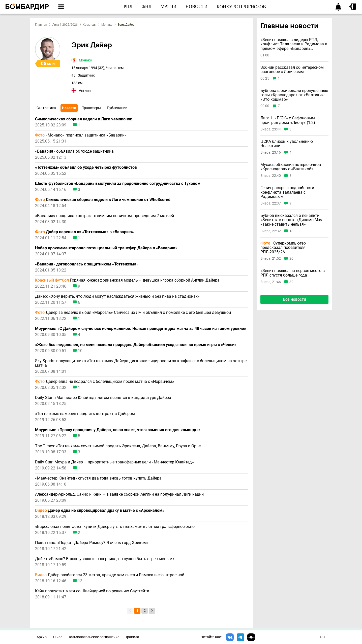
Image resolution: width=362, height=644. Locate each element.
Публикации (117, 108)
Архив (42, 637)
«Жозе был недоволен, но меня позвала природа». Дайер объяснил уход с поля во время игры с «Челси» (136, 345)
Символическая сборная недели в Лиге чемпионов (84, 119)
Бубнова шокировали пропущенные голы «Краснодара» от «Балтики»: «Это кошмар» (294, 95)
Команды (89, 25)
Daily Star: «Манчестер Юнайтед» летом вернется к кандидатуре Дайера (103, 398)
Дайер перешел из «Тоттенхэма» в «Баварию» (84, 232)
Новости (69, 108)
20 (291, 259)
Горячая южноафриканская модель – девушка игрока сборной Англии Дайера (127, 280)
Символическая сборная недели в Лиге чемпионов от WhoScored (103, 200)
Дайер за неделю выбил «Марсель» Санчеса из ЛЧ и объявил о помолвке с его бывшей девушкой (133, 313)
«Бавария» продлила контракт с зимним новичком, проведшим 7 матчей (104, 216)
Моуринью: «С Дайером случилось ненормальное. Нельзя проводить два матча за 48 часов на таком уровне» (141, 329)
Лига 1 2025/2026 (65, 25)
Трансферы (92, 108)
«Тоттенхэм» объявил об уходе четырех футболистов (86, 167)
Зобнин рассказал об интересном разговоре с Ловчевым (292, 70)
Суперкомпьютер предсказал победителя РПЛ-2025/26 (283, 248)
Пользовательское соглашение (93, 637)
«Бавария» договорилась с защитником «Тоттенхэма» (87, 264)
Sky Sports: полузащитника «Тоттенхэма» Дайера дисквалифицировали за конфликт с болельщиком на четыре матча (141, 363)
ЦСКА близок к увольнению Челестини (287, 144)
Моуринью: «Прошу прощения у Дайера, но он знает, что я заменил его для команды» (118, 430)
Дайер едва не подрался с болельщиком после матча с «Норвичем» (105, 382)
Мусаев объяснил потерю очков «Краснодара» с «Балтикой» (291, 167)
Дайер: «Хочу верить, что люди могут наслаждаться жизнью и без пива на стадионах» (117, 296)
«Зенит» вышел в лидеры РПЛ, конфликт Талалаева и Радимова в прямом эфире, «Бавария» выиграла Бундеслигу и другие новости (294, 44)
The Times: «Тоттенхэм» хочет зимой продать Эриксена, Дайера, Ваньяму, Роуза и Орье (118, 446)
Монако (107, 25)
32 (291, 282)
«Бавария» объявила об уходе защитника (74, 151)
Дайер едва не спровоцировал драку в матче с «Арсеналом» (100, 511)
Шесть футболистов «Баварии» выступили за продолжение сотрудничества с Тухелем (118, 184)
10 (80, 351)
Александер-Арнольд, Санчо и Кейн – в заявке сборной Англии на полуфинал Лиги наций (119, 494)
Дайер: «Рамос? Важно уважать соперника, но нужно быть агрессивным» (105, 559)
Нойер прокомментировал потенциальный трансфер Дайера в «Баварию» (106, 248)
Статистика (46, 108)
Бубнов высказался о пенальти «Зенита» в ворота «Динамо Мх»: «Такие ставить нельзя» (292, 220)
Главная (41, 25)
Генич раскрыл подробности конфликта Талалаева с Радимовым (287, 192)
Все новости (294, 299)
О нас (58, 637)
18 (291, 231)
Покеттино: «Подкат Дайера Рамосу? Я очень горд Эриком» (92, 543)
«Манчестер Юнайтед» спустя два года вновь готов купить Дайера (98, 478)
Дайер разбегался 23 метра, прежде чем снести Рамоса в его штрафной (110, 575)
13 (80, 581)
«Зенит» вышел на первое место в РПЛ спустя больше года (293, 273)
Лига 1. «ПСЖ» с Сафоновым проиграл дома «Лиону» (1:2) (288, 120)
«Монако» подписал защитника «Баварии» (81, 135)
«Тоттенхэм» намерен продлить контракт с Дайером (85, 414)
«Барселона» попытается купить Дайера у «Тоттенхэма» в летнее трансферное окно (115, 527)
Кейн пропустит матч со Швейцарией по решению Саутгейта (92, 591)
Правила (132, 637)
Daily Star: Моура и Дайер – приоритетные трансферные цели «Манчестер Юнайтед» (114, 462)
